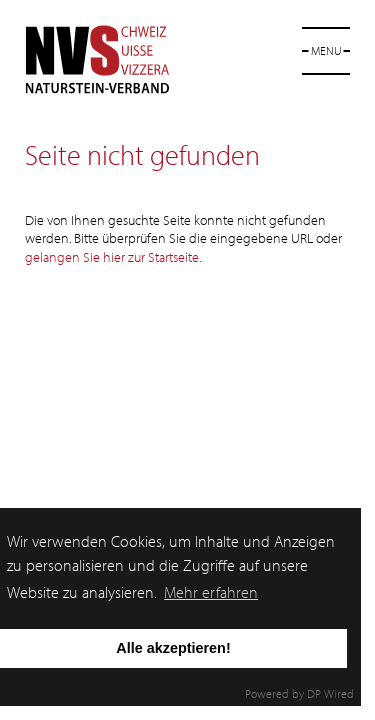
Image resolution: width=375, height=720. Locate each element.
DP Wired (330, 693)
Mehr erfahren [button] (211, 592)
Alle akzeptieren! (173, 648)
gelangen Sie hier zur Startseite (112, 257)
